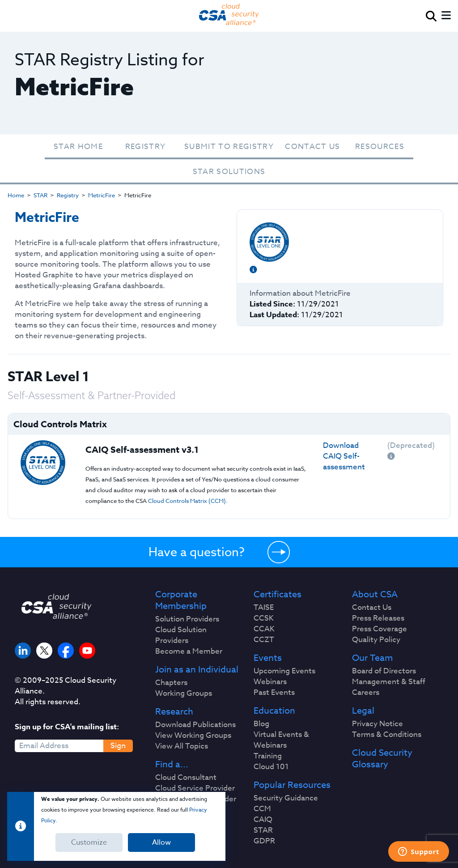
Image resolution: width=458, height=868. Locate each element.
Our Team (372, 658)
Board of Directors (384, 671)
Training (268, 756)
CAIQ (263, 820)
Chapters (171, 683)
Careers (366, 693)
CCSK (264, 618)
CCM (262, 809)
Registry (146, 147)
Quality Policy (376, 640)
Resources (380, 147)
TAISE (264, 608)
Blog (261, 724)
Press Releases (378, 618)
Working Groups (184, 694)
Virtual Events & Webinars (281, 740)
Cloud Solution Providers (181, 635)
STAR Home (78, 147)
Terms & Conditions (387, 735)
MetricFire (102, 195)
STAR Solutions (229, 172)
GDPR (264, 841)
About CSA (375, 595)
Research (174, 712)
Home (16, 195)
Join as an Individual (197, 670)
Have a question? (197, 552)
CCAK (264, 629)
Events (268, 658)
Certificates (278, 595)
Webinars (270, 682)
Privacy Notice (377, 724)
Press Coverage (380, 629)
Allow (161, 842)
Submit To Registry (229, 147)
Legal (363, 711)
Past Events (274, 693)
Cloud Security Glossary (382, 759)
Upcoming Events (284, 671)
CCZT (264, 640)
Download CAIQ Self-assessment (344, 456)
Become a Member (189, 651)
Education (274, 711)
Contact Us (312, 147)
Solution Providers (187, 619)
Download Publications (195, 725)
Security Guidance (286, 798)
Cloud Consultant (186, 778)
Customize (89, 842)
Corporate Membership (181, 600)
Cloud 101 (271, 767)
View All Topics (182, 746)
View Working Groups (193, 736)
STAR (40, 195)
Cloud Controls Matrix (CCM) (187, 501)
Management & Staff (389, 682)
